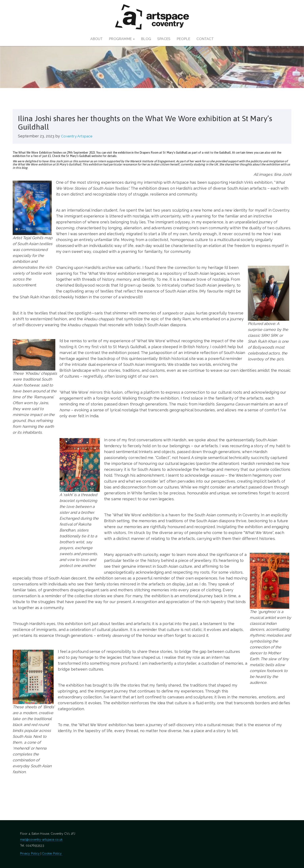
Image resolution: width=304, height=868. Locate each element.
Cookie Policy (52, 853)
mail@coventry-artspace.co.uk (41, 840)
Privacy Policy (30, 853)
